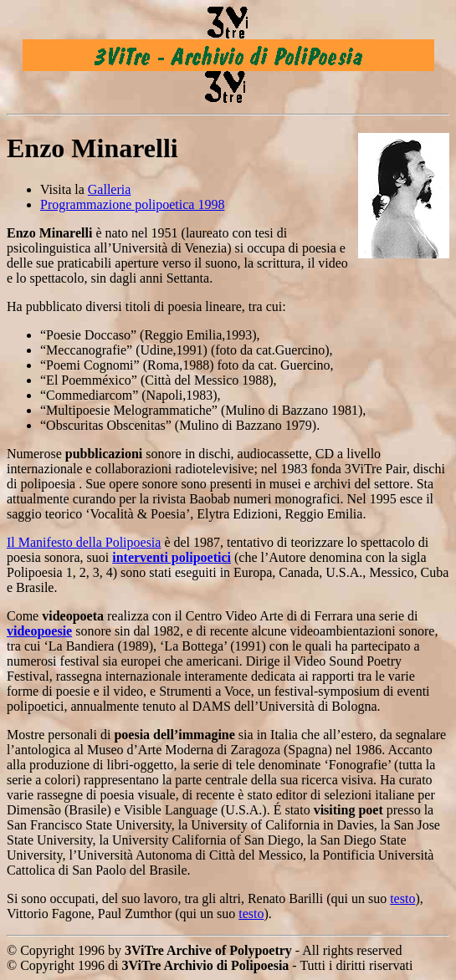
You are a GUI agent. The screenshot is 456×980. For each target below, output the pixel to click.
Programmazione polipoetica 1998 (132, 204)
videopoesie (39, 631)
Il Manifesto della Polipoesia (84, 542)
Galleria (110, 189)
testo (402, 898)
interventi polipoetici (172, 557)
